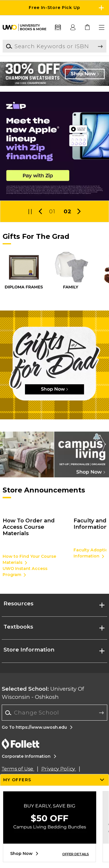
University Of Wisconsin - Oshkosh (43, 693)
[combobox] (54, 713)
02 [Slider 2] (68, 211)
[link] (87, 28)
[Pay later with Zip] (54, 146)
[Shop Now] (54, 365)
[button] (102, 28)
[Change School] (54, 713)
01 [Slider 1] (52, 211)
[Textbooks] (58, 28)
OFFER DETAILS (76, 854)
